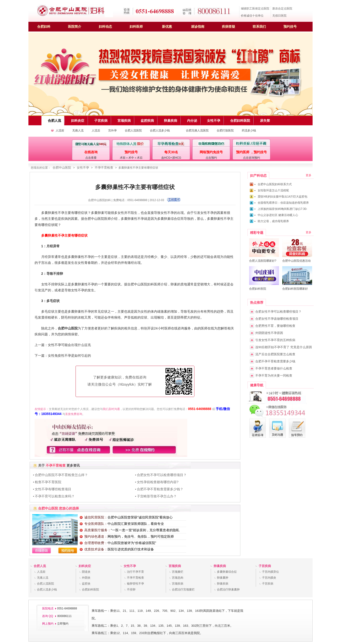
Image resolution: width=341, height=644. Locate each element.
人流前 (60, 131)
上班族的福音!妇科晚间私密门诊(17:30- (282, 209)
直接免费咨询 (74, 414)
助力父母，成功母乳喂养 (273, 221)
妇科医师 (136, 27)
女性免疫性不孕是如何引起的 (69, 356)
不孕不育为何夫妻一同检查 (274, 376)
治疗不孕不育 (135, 572)
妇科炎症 (85, 566)
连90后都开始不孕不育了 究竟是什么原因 (284, 347)
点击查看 (91, 158)
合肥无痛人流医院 (197, 131)
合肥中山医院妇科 (99, 200)
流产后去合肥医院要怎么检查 (275, 354)
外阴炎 (86, 578)
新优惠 (167, 27)
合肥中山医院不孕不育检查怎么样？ (61, 475)
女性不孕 (83, 168)
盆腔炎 (86, 584)
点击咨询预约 (251, 158)
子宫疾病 (265, 566)
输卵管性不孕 (135, 584)
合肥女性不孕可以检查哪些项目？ (162, 475)
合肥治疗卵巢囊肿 (228, 590)
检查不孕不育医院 (48, 482)
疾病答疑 (229, 27)
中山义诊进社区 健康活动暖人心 (278, 215)
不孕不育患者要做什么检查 (274, 368)
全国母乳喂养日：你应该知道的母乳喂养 (283, 203)
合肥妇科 (44, 27)
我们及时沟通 (111, 409)
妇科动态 (105, 27)
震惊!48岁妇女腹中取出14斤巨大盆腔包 (283, 197)
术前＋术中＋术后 (131, 158)
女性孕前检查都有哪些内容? (158, 482)
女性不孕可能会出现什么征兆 (69, 345)
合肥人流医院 (133, 131)
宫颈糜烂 (178, 572)
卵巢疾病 (220, 566)
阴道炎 (86, 572)
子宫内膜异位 (270, 572)
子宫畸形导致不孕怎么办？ (157, 496)
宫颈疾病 (175, 566)
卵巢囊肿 (223, 578)
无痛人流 (78, 131)
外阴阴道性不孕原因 (269, 333)
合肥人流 (40, 566)
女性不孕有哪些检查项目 (53, 489)
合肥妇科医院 (90, 590)
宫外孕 (112, 131)
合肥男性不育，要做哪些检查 (275, 326)
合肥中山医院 (62, 168)
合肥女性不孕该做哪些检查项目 (277, 319)
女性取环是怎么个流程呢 (273, 190)
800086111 (64, 616)
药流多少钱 (249, 131)
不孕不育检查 (104, 168)
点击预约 (211, 158)
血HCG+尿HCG (171, 158)
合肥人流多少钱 (160, 131)
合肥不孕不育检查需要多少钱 (275, 361)
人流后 (96, 131)
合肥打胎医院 (225, 131)
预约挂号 (290, 27)
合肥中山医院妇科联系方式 (275, 184)
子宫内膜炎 (269, 578)
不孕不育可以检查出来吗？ (55, 496)
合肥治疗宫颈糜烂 (183, 590)
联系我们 (259, 27)
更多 (309, 175)
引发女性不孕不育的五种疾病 (275, 340)
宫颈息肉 (178, 578)
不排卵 (131, 590)
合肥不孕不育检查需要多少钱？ (160, 489)
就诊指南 (198, 27)
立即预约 (63, 624)
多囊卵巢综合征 (227, 572)
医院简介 (75, 27)
